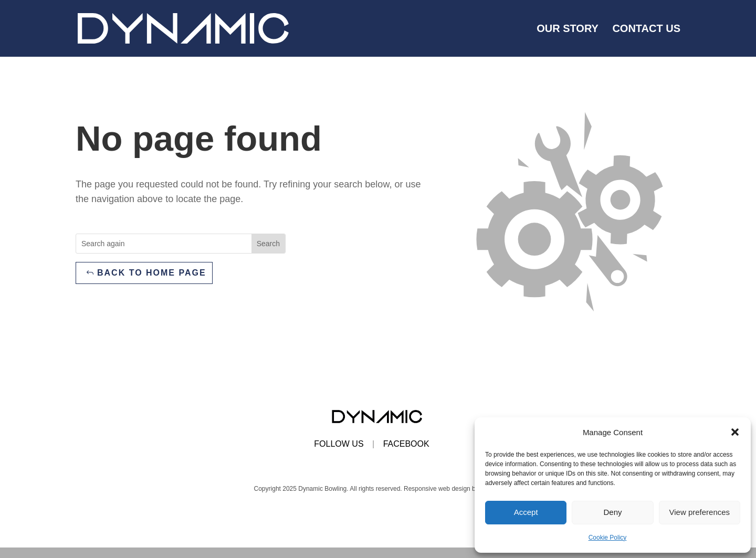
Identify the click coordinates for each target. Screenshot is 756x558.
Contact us (646, 29)
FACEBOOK (406, 444)
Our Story (568, 29)
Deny (612, 512)
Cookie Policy (608, 538)
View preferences (700, 512)
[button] (735, 432)
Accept (526, 512)
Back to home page (152, 273)
